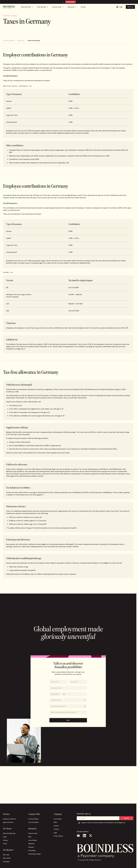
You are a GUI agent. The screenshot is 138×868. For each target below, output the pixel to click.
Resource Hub (33, 833)
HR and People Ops (9, 833)
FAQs (55, 822)
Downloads (32, 850)
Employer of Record (9, 819)
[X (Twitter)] (91, 836)
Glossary (31, 847)
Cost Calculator (33, 822)
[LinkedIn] (84, 836)
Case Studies (33, 840)
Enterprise (6, 862)
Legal (5, 837)
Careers (56, 826)
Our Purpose (58, 819)
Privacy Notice (58, 836)
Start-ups (6, 855)
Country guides (8, 40)
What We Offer (27, 7)
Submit (127, 818)
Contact (56, 829)
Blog (30, 837)
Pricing (83, 7)
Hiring (5, 844)
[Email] (78, 836)
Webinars (31, 844)
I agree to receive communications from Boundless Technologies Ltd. (103, 823)
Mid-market (7, 858)
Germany (21, 40)
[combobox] (68, 712)
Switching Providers (35, 854)
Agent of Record (8, 822)
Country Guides (33, 819)
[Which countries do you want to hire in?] (68, 712)
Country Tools (58, 7)
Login (55, 833)
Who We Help (43, 7)
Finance (6, 840)
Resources (72, 7)
